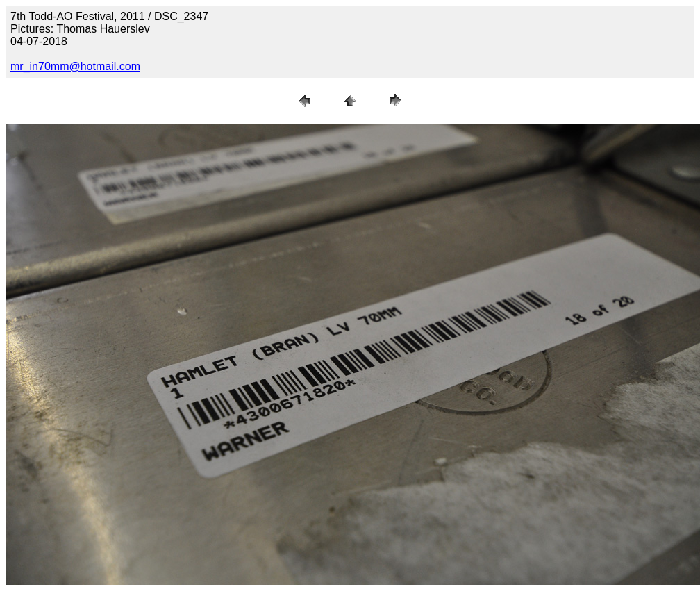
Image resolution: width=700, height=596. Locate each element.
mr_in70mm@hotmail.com (75, 66)
